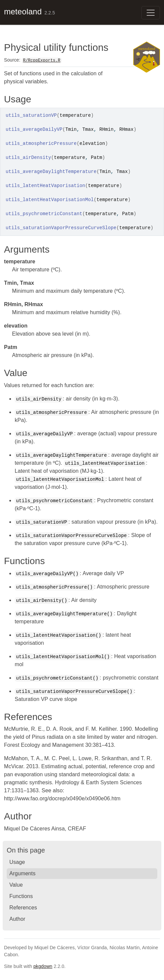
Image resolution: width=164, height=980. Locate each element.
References (23, 908)
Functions (21, 896)
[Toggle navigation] (151, 13)
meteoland (23, 12)
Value (16, 885)
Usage (17, 862)
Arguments (22, 873)
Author (17, 919)
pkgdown (43, 966)
